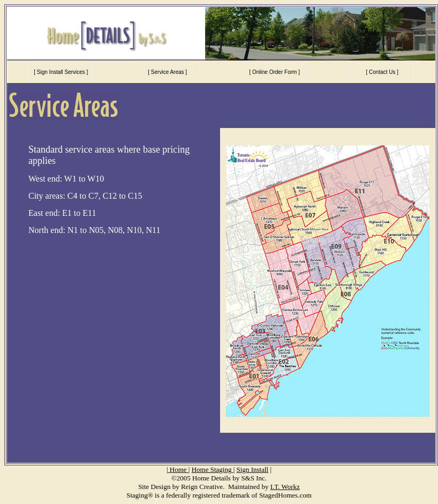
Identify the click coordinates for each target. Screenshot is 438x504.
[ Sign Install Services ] (60, 72)
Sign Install (253, 469)
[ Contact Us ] (382, 72)
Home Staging (213, 469)
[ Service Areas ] (167, 72)
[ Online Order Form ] (274, 72)
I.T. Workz (285, 487)
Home (178, 469)
